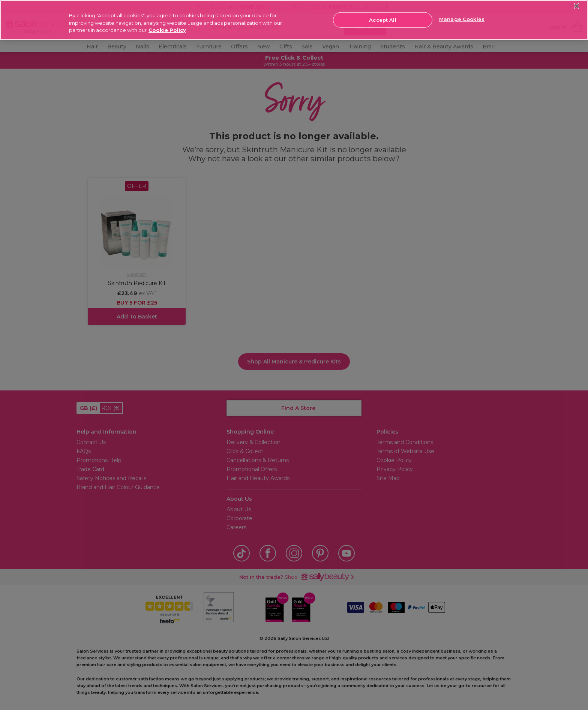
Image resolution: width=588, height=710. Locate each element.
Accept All (382, 20)
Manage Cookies (462, 19)
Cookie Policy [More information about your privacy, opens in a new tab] (167, 30)
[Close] (577, 6)
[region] (294, 20)
